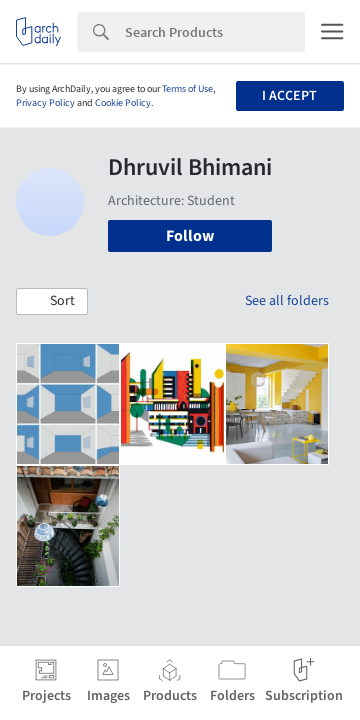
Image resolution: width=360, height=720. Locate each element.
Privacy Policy (45, 103)
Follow (190, 236)
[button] (52, 302)
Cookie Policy (123, 103)
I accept (289, 96)
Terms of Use (187, 89)
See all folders (287, 301)
